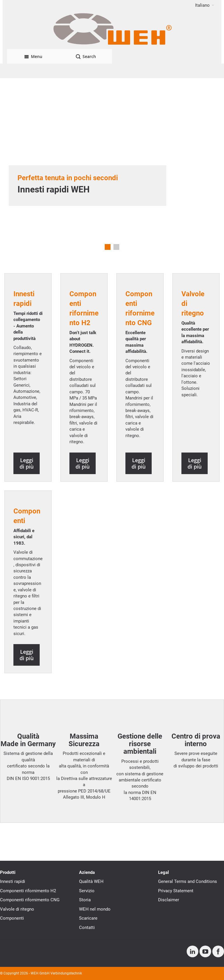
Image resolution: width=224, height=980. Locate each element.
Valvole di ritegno (17, 909)
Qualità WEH (91, 881)
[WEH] (112, 30)
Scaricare (88, 918)
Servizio (87, 891)
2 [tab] (116, 247)
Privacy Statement (176, 891)
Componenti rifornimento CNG (30, 900)
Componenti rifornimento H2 (28, 891)
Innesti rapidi (13, 881)
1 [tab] (108, 247)
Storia (85, 900)
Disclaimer (169, 900)
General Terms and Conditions (188, 881)
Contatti (87, 928)
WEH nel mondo (95, 909)
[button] (205, 5)
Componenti (12, 918)
